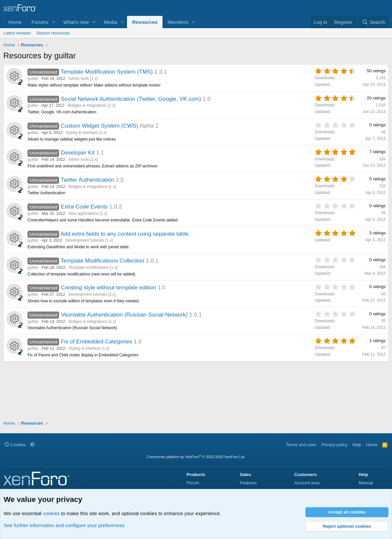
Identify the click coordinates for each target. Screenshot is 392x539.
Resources (145, 22)
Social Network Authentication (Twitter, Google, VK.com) (131, 99)
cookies (51, 513)
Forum (193, 483)
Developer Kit (78, 153)
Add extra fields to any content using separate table (125, 234)
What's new (76, 22)
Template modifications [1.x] (93, 268)
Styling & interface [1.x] (86, 133)
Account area (307, 483)
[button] (54, 22)
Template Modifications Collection (102, 261)
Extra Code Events (84, 207)
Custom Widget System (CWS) (99, 126)
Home (15, 22)
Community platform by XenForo (196, 457)
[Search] (374, 22)
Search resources (53, 33)
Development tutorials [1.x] (89, 240)
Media (111, 22)
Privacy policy (334, 445)
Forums (40, 22)
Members (178, 22)
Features (248, 483)
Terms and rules (301, 445)
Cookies (15, 445)
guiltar (33, 79)
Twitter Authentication (88, 180)
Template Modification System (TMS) (107, 72)
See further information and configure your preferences (64, 525)
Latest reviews (17, 33)
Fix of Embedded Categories (96, 342)
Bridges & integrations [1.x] (91, 105)
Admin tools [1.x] (83, 79)
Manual (366, 483)
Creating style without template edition (108, 288)
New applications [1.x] (88, 213)
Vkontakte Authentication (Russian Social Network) (124, 315)
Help (357, 445)
